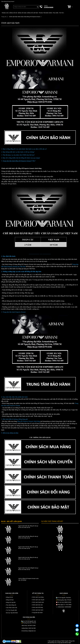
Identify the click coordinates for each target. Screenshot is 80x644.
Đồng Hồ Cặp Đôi (11, 602)
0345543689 (49, 7)
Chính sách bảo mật (37, 605)
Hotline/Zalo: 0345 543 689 (29, 628)
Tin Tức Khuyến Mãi (11, 610)
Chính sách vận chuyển (38, 600)
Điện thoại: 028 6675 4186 (29, 626)
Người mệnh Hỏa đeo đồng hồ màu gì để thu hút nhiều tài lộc (28, 537)
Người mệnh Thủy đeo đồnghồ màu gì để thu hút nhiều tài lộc (28, 569)
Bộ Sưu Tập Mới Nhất (12, 613)
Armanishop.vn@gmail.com (29, 631)
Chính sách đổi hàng (38, 607)
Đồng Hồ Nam (10, 600)
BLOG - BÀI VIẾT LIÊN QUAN (11, 521)
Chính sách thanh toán (38, 602)
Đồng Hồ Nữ (10, 597)
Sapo (70, 643)
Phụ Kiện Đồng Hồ (11, 605)
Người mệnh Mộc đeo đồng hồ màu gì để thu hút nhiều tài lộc (28, 527)
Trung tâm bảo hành (37, 613)
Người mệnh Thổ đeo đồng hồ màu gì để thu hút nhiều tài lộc (28, 548)
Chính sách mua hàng (38, 597)
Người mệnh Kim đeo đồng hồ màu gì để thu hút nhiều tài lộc (28, 558)
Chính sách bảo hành (38, 610)
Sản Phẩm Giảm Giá (12, 608)
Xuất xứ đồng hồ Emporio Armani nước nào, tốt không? (28, 579)
